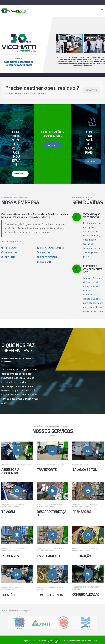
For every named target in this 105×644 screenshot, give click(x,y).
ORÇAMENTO (90, 90)
